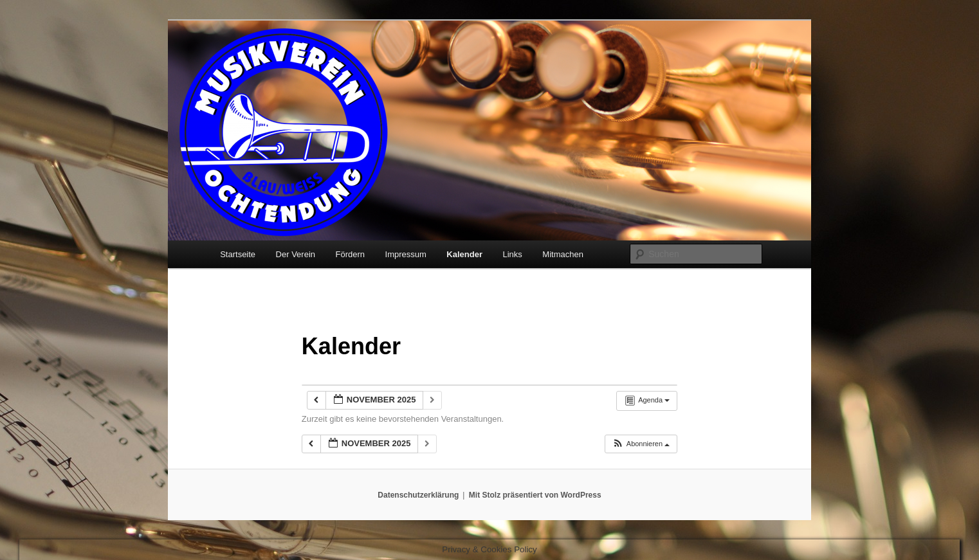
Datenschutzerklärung (418, 495)
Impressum (406, 254)
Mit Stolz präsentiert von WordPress (535, 495)
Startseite (238, 254)
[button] (641, 444)
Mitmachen (563, 254)
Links (513, 254)
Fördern (351, 254)
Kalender (464, 254)
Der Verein (296, 254)
